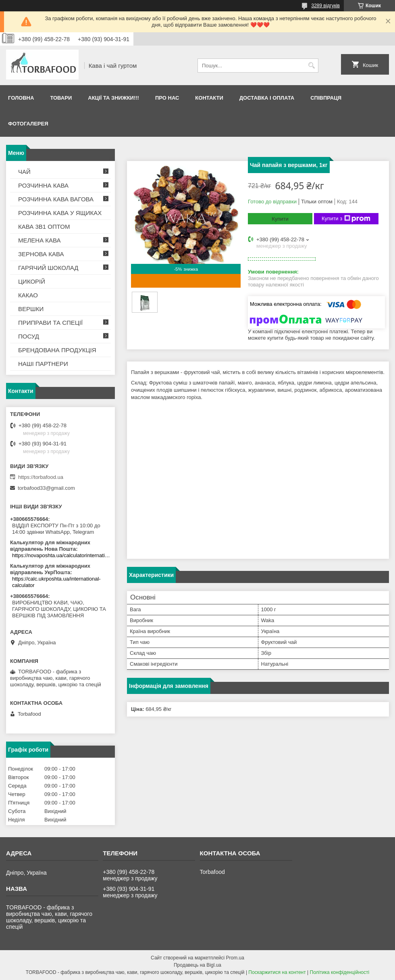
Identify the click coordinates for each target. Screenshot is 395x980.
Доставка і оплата (267, 98)
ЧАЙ (24, 172)
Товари (61, 98)
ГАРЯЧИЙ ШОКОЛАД (48, 268)
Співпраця (326, 98)
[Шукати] (311, 66)
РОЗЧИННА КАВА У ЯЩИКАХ (60, 213)
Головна (21, 98)
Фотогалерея (28, 124)
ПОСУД (29, 336)
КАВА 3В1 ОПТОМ (44, 227)
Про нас (167, 98)
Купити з (346, 219)
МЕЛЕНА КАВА (39, 240)
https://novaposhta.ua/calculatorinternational (61, 555)
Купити (280, 219)
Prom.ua (235, 958)
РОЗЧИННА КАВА (43, 185)
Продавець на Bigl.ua (197, 965)
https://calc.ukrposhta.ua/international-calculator (56, 582)
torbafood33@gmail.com (46, 488)
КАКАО (28, 295)
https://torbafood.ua (41, 477)
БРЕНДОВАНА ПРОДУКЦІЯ (57, 350)
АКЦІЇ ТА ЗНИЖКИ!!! (113, 98)
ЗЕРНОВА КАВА (41, 254)
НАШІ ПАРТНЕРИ (43, 364)
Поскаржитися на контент (277, 972)
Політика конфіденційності (340, 972)
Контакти (209, 98)
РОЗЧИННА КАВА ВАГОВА (56, 199)
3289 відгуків (325, 6)
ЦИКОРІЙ (32, 281)
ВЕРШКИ (31, 309)
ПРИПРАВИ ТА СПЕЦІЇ (50, 323)
